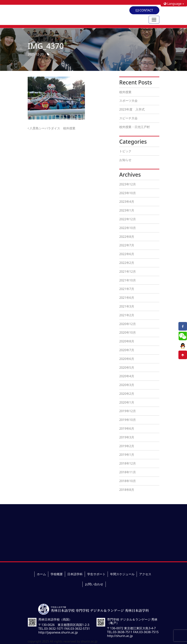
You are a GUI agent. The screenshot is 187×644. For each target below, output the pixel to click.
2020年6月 (127, 359)
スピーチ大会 (128, 118)
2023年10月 (128, 193)
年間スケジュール (122, 574)
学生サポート (96, 574)
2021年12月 (128, 272)
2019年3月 (127, 437)
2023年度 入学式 (132, 109)
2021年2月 (127, 315)
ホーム (41, 574)
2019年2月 (127, 446)
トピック (125, 151)
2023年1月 (127, 210)
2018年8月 (127, 490)
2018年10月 (128, 481)
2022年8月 (127, 237)
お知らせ (125, 160)
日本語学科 (75, 574)
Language (173, 4)
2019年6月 (127, 429)
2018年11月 (128, 472)
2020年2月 (127, 394)
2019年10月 (128, 420)
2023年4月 (127, 202)
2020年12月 (128, 324)
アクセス (145, 574)
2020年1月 (127, 402)
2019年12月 (128, 411)
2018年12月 (128, 463)
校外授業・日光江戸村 (135, 127)
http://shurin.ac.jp (120, 636)
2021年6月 (127, 298)
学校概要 (57, 574)
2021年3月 (127, 306)
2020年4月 (127, 376)
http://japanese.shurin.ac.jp (58, 632)
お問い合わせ (94, 584)
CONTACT (144, 10)
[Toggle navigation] (154, 20)
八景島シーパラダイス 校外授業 (52, 128)
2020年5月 (127, 368)
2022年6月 (127, 254)
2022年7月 (127, 245)
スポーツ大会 (128, 101)
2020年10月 (128, 332)
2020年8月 (127, 341)
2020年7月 (127, 350)
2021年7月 (127, 289)
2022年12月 (128, 219)
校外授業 (125, 92)
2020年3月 (127, 385)
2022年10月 (128, 228)
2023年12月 (128, 184)
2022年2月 (127, 263)
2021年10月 (128, 280)
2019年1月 (127, 455)
